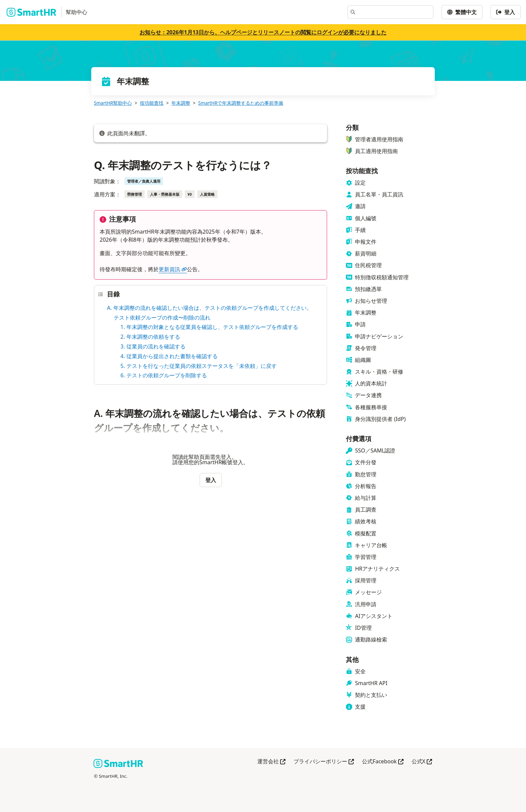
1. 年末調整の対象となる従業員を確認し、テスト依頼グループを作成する (209, 327)
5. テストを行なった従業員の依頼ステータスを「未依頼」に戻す (199, 366)
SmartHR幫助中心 (113, 103)
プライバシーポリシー (324, 762)
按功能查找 (152, 103)
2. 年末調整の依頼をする (150, 337)
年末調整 (181, 103)
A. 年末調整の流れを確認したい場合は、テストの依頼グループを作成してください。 (209, 308)
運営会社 (271, 762)
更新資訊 (173, 269)
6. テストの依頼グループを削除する (164, 375)
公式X (422, 762)
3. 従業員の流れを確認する (153, 346)
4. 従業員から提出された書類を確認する (169, 356)
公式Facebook (383, 762)
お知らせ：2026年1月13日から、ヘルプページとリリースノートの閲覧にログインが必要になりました (263, 32)
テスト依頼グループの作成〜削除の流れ (162, 318)
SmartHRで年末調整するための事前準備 (241, 103)
